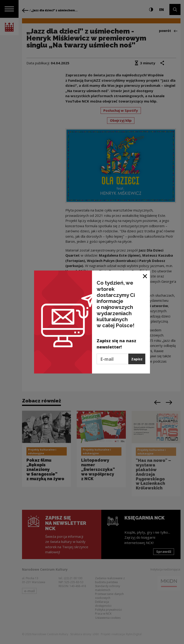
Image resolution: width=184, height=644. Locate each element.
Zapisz (137, 359)
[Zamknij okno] (145, 276)
